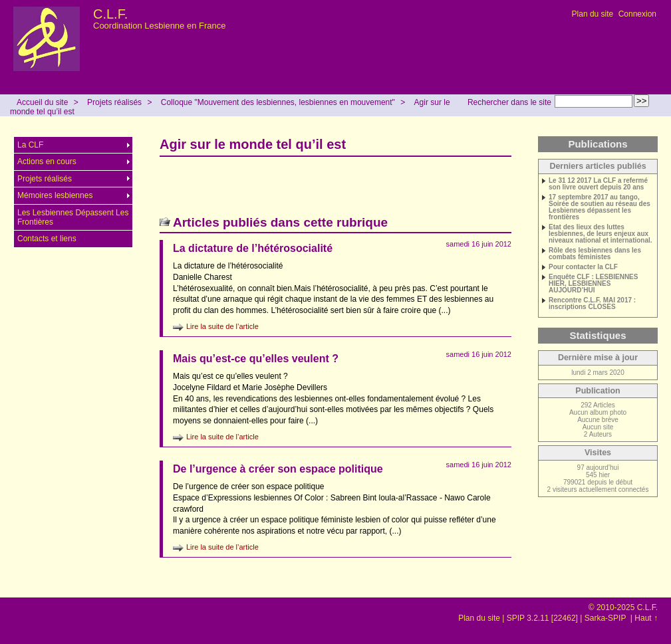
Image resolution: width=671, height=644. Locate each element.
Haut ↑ (646, 618)
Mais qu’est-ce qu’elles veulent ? (256, 359)
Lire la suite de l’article (222, 326)
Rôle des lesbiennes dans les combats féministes (595, 254)
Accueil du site (42, 102)
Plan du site (593, 14)
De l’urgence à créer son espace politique (278, 469)
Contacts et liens (47, 239)
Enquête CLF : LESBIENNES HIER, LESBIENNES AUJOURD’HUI (593, 284)
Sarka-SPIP (606, 618)
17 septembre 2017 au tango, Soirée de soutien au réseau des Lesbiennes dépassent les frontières (600, 207)
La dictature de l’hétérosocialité (253, 248)
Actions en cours (47, 161)
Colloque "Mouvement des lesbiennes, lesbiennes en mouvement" (278, 102)
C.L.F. (110, 14)
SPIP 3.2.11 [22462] (542, 618)
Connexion (637, 14)
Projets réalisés (114, 102)
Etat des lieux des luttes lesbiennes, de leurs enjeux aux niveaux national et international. (601, 234)
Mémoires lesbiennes (55, 195)
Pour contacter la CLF (583, 267)
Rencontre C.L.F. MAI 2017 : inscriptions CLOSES (592, 304)
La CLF (30, 145)
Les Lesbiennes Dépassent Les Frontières (73, 217)
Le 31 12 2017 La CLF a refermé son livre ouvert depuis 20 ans (598, 184)
